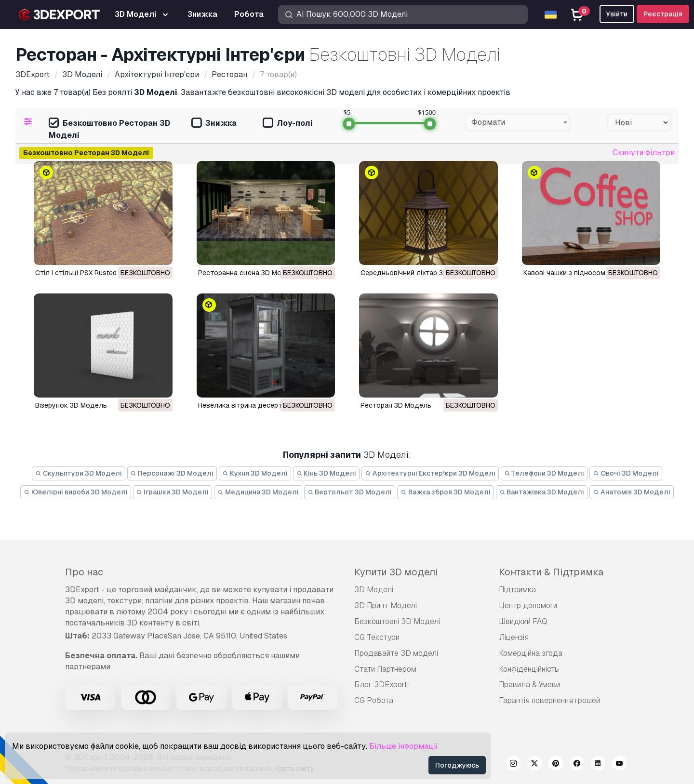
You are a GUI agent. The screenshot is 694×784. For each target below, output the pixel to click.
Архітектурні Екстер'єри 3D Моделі (430, 473)
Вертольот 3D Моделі (350, 492)
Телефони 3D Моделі (544, 473)
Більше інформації (403, 746)
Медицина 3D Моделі (258, 492)
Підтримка (517, 590)
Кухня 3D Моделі (255, 473)
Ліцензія (514, 637)
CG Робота (374, 700)
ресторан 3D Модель (396, 405)
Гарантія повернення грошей (549, 700)
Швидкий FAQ (523, 621)
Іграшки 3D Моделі (173, 492)
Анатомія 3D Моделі (632, 492)
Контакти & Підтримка (551, 572)
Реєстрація (663, 14)
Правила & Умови (529, 684)
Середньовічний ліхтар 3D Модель (418, 273)
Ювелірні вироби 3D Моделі (76, 492)
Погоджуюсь (457, 765)
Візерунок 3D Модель (71, 405)
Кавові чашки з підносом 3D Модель (584, 273)
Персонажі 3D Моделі (172, 473)
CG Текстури (377, 637)
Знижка (214, 124)
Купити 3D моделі (396, 572)
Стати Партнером (385, 669)
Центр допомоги (528, 605)
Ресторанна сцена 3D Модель (248, 273)
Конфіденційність (529, 669)
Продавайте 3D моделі (396, 653)
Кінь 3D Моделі (327, 473)
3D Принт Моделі (386, 605)
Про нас (84, 572)
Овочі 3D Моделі (626, 473)
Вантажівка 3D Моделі (542, 492)
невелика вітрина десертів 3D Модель (262, 405)
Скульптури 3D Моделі (79, 473)
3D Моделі (374, 590)
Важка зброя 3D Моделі (446, 492)
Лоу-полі (288, 124)
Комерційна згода (531, 653)
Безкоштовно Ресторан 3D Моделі (109, 129)
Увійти (617, 14)
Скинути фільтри (644, 153)
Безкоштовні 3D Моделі (397, 621)
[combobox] (518, 122)
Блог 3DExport (381, 684)
